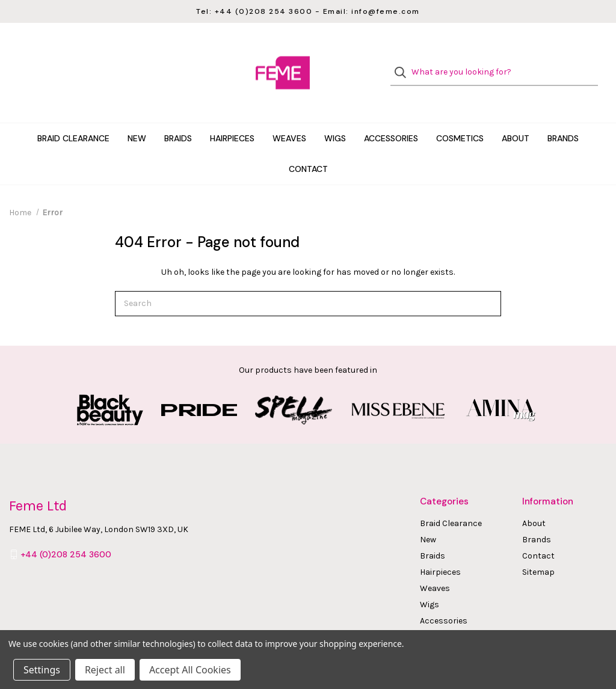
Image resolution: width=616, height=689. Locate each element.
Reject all (105, 670)
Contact (308, 147)
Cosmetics (460, 117)
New (137, 117)
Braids (178, 117)
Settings (42, 670)
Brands (563, 117)
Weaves (289, 117)
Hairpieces (232, 117)
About (516, 117)
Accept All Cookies (190, 670)
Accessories (391, 117)
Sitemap (538, 550)
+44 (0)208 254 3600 (66, 533)
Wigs (335, 117)
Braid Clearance (73, 117)
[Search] (404, 62)
